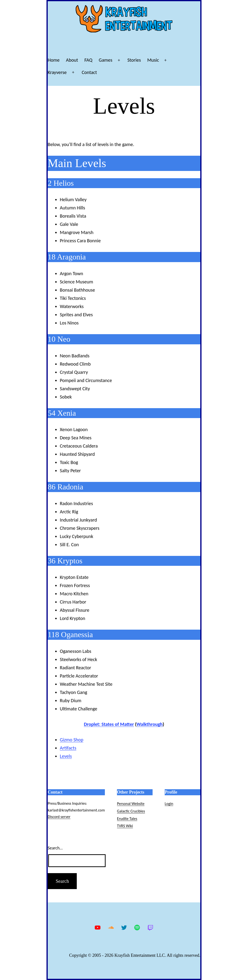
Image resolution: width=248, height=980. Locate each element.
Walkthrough (150, 724)
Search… (55, 848)
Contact (89, 72)
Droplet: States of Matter (109, 724)
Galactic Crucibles (131, 811)
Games (106, 60)
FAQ (89, 60)
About (72, 60)
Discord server (59, 817)
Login (169, 804)
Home (54, 60)
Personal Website (131, 804)
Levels (66, 756)
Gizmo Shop (72, 740)
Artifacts (68, 748)
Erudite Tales (127, 819)
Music (153, 60)
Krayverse (57, 72)
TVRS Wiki (125, 826)
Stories (134, 60)
